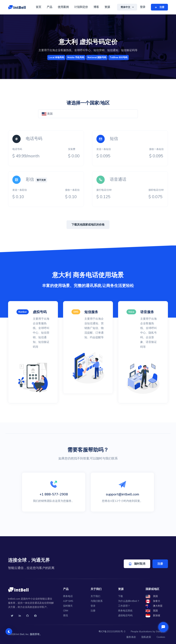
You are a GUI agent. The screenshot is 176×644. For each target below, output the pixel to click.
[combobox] (88, 114)
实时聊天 (68, 606)
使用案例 (63, 7)
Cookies (161, 637)
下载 (120, 596)
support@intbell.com (122, 494)
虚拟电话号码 (125, 616)
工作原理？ (124, 606)
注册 (160, 564)
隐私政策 (146, 637)
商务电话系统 (125, 611)
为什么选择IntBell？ (129, 601)
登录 (143, 7)
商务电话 (68, 596)
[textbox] (88, 114)
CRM (66, 611)
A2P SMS (68, 601)
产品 (49, 7)
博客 (96, 7)
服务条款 (131, 637)
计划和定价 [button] (81, 7)
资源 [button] (107, 7)
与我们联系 (97, 601)
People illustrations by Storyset (148, 632)
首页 (38, 7)
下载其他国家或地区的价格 (88, 225)
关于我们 (95, 596)
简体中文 (126, 7)
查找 (65, 616)
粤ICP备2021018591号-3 (112, 632)
